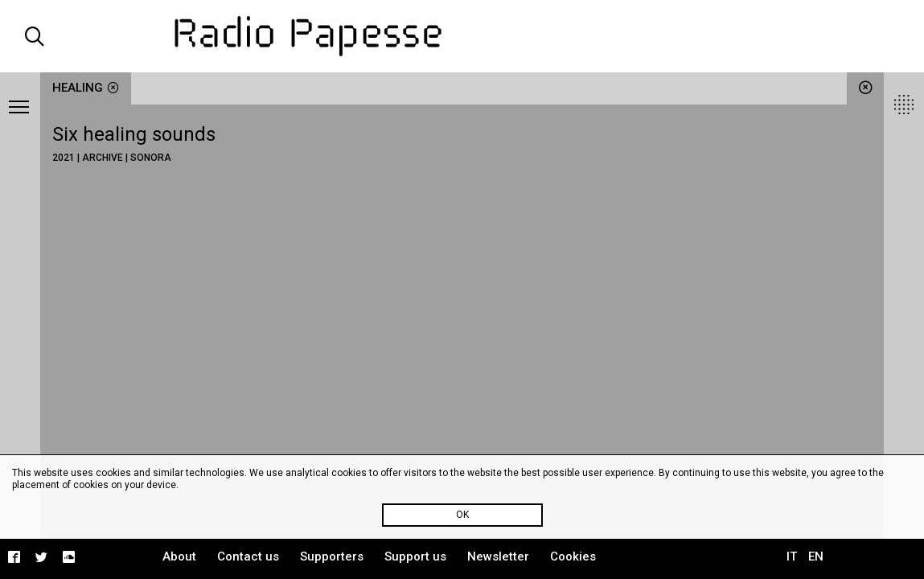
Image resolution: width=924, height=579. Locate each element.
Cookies (573, 556)
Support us (415, 556)
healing (86, 88)
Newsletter (498, 556)
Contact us (248, 556)
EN (816, 556)
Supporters (332, 556)
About (179, 556)
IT (792, 556)
